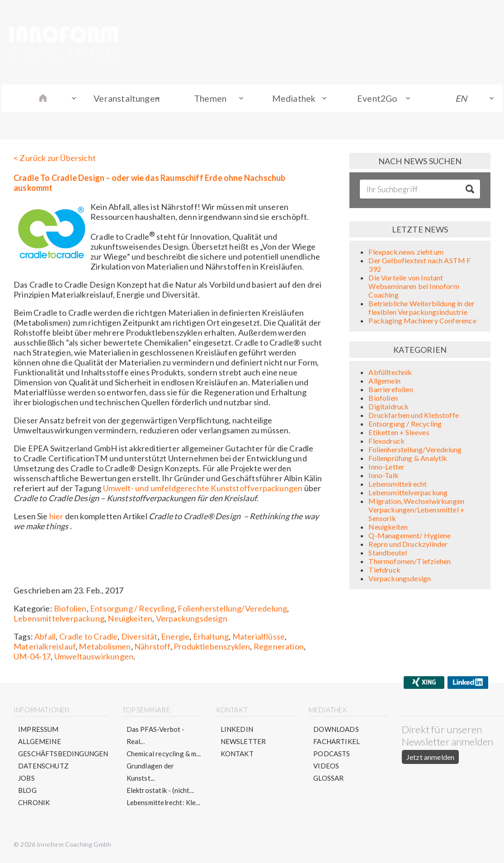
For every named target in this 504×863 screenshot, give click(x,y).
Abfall (45, 638)
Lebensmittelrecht (398, 485)
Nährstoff (152, 648)
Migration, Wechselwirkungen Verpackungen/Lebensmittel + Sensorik (417, 511)
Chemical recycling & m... (164, 755)
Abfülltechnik (390, 373)
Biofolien (70, 610)
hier (57, 517)
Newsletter (243, 743)
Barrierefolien (391, 391)
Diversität (139, 638)
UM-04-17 (32, 658)
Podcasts (332, 755)
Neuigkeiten (130, 620)
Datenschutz (43, 767)
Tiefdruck (384, 571)
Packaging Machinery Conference (422, 322)
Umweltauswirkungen (94, 658)
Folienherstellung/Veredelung (232, 610)
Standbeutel (388, 554)
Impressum (38, 730)
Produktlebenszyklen (212, 648)
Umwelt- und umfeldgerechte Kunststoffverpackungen (203, 489)
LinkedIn (237, 730)
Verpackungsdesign (192, 620)
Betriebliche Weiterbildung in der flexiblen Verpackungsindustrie (422, 309)
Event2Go (378, 99)
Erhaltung (211, 638)
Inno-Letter (386, 468)
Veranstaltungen (127, 99)
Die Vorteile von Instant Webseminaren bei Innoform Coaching (414, 287)
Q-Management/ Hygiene (410, 537)
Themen (212, 99)
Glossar (328, 779)
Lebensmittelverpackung (59, 620)
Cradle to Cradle (89, 638)
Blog (27, 792)
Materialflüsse (259, 638)
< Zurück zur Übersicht (55, 159)
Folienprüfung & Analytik (408, 459)
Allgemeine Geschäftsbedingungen (63, 749)
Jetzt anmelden (430, 758)
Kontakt (237, 755)
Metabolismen (105, 648)
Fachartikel (337, 743)
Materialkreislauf (45, 648)
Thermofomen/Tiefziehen (410, 562)
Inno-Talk (384, 477)
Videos (326, 767)
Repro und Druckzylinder (408, 545)
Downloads (336, 730)
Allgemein (384, 382)
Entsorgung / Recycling (132, 610)
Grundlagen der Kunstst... (151, 773)
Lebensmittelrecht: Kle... (164, 804)
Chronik (34, 804)
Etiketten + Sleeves (399, 434)
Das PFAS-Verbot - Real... (156, 737)
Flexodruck (386, 442)
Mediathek (295, 99)
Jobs (26, 779)
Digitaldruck (389, 408)
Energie (175, 638)
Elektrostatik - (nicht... (160, 792)
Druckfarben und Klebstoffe (414, 416)
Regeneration (279, 648)
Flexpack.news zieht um (406, 253)
